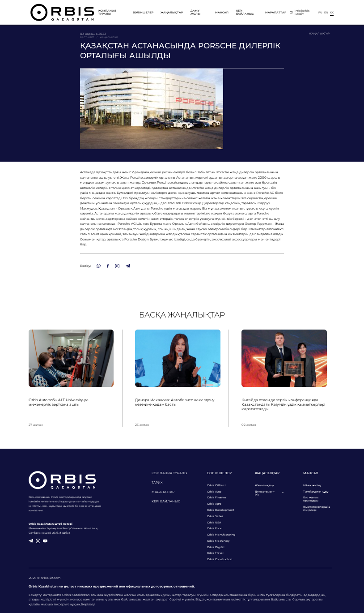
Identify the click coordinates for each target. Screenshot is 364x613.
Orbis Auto (214, 491)
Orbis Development (220, 510)
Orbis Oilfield (216, 485)
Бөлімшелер (143, 12)
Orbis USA (214, 522)
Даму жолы (195, 12)
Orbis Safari (215, 516)
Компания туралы (107, 12)
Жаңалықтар (172, 12)
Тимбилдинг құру (316, 491)
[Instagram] (117, 266)
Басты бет (87, 37)
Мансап (222, 12)
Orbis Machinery (218, 541)
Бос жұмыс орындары (311, 499)
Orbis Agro (214, 504)
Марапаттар (276, 12)
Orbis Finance (217, 497)
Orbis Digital (216, 547)
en (326, 12)
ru (320, 12)
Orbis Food (215, 528)
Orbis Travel (215, 553)
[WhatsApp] (99, 266)
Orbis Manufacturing (221, 534)
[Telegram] (128, 266)
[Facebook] (108, 266)
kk (332, 12)
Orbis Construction (220, 559)
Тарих (157, 482)
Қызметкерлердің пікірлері (316, 508)
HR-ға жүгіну (312, 485)
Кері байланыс (245, 12)
